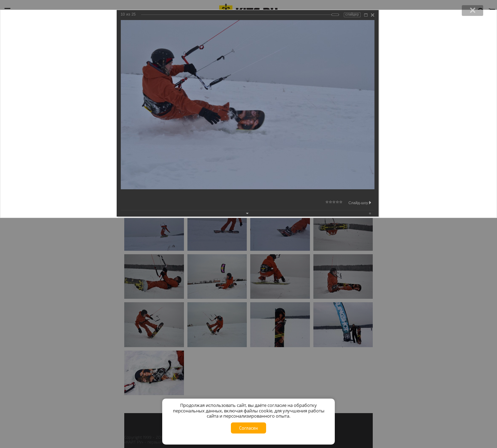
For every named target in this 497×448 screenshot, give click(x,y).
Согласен (248, 428)
